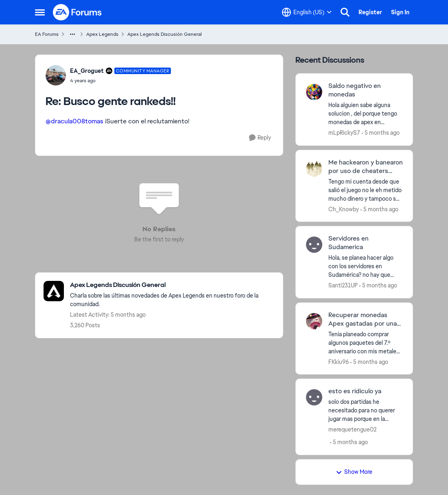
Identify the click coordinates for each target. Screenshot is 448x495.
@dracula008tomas (74, 121)
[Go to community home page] (78, 12)
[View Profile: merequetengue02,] (314, 397)
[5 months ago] (381, 133)
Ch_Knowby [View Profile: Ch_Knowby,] (344, 209)
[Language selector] (307, 12)
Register (370, 12)
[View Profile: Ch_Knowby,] (314, 169)
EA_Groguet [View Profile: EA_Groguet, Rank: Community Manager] (87, 71)
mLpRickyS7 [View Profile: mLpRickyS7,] (344, 133)
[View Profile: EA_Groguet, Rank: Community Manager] (56, 75)
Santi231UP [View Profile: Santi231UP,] (343, 285)
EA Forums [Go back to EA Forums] (47, 34)
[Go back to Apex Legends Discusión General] (172, 285)
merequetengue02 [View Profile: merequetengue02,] (352, 429)
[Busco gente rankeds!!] (121, 81)
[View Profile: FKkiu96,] (314, 321)
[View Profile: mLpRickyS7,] (314, 92)
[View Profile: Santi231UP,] (314, 245)
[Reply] (260, 138)
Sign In (400, 12)
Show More (354, 472)
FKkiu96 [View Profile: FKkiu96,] (339, 361)
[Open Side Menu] (40, 12)
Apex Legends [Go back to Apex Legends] (102, 34)
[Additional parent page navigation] (72, 34)
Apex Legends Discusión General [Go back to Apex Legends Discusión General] (165, 34)
